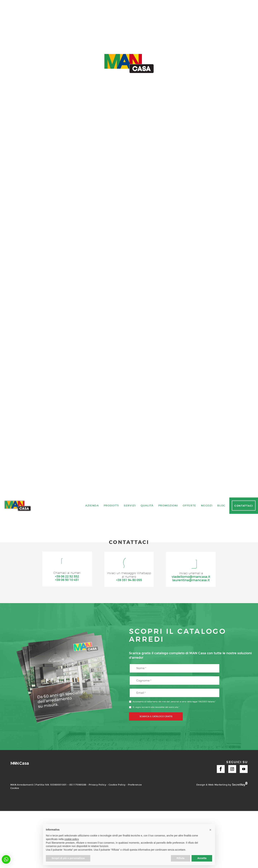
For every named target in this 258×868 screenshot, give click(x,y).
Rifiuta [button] (181, 858)
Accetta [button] (202, 858)
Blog (221, 859)
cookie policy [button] (72, 839)
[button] (6, 859)
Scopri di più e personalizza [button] (68, 858)
